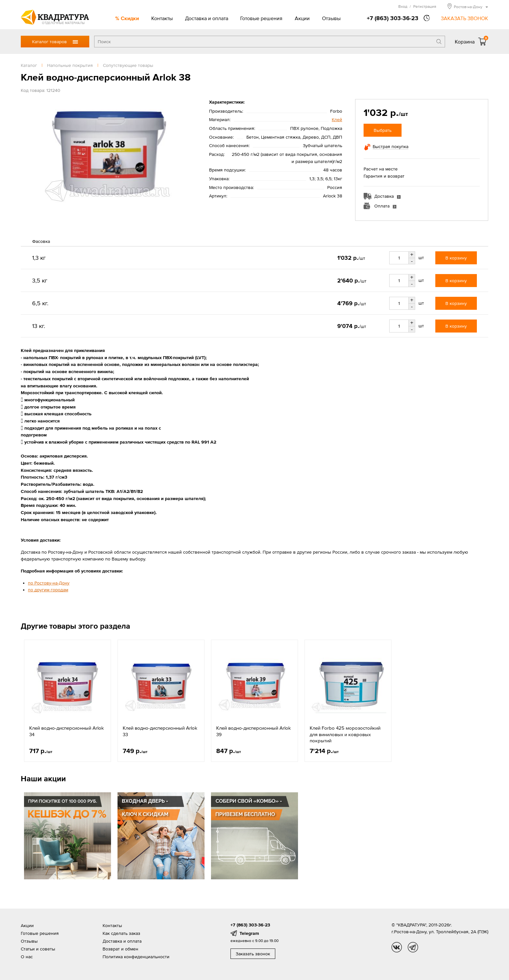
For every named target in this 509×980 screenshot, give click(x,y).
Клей (337, 119)
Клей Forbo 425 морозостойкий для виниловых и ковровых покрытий (345, 734)
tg (413, 947)
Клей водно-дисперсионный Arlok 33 (160, 731)
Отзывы (331, 18)
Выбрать (383, 130)
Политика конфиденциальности (136, 957)
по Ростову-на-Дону (49, 583)
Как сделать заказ (121, 933)
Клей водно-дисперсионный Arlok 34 (67, 731)
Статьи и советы (38, 949)
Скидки (130, 18)
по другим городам (48, 590)
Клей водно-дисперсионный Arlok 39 (254, 731)
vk (397, 947)
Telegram (249, 933)
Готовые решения (261, 18)
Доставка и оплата (207, 18)
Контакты (162, 18)
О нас (27, 957)
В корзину (456, 258)
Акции (302, 18)
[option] (68, 701)
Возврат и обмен (120, 949)
